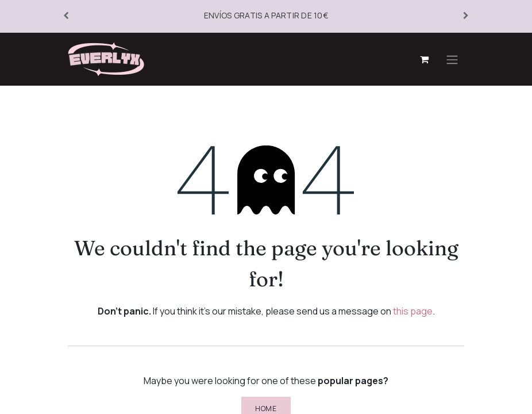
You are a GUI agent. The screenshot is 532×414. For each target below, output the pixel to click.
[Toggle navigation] (452, 59)
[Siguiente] (466, 16)
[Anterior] (66, 16)
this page (413, 311)
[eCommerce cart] (424, 59)
